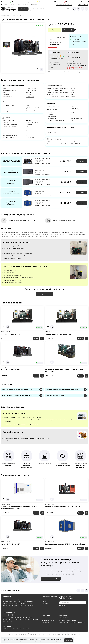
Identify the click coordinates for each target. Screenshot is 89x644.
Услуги (19, 5)
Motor (25, 615)
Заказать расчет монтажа (44, 294)
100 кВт (27, 601)
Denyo (36, 619)
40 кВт (30, 599)
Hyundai (30, 619)
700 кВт (5, 606)
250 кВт (14, 15)
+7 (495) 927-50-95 (83, 5)
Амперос (6, 622)
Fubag (30, 617)
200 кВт (5, 604)
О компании (5, 5)
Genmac (5, 615)
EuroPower (23, 619)
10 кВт (9, 599)
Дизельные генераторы (6, 15)
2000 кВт (31, 606)
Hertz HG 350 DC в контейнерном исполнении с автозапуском (11, 203)
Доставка (26, 5)
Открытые (80, 72)
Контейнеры (14, 629)
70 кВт (10, 601)
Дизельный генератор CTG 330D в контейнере (65, 544)
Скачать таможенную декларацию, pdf (65, 220)
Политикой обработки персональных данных (17, 641)
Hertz (30, 615)
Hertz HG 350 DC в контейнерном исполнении (11, 193)
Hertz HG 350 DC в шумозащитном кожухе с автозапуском (11, 182)
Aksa (26, 617)
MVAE (35, 615)
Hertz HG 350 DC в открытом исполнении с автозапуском (11, 161)
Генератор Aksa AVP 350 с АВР (58, 334)
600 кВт (30, 604)
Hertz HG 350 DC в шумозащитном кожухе (11, 172)
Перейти (82, 161)
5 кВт (4, 599)
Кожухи (22, 629)
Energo (5, 617)
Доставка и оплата (48, 620)
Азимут (16, 619)
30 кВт (25, 599)
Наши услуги (46, 622)
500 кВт (24, 604)
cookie (4, 641)
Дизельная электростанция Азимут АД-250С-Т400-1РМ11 (65, 371)
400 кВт (18, 604)
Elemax (11, 617)
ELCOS (15, 615)
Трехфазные (72, 72)
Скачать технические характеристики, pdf (22, 220)
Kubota (17, 617)
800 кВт (11, 606)
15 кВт (14, 599)
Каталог (22, 9)
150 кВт (32, 601)
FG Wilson (6, 619)
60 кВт (5, 601)
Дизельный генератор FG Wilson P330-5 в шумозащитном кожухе (19, 508)
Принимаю (68, 640)
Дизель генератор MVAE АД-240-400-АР (62, 507)
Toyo (22, 617)
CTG (11, 622)
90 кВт (21, 601)
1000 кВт (24, 606)
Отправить (62, 605)
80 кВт (16, 601)
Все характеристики (53, 47)
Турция (84, 42)
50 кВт (35, 599)
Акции (12, 5)
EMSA (20, 615)
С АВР (28, 629)
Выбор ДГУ (46, 599)
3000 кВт (6, 608)
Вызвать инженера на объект (51, 579)
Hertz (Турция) (30, 97)
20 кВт (19, 599)
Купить (54, 30)
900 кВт (18, 606)
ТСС (11, 619)
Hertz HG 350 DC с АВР (10, 370)
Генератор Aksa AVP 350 (11, 334)
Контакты (34, 5)
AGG (11, 615)
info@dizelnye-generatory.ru (64, 5)
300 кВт (11, 604)
